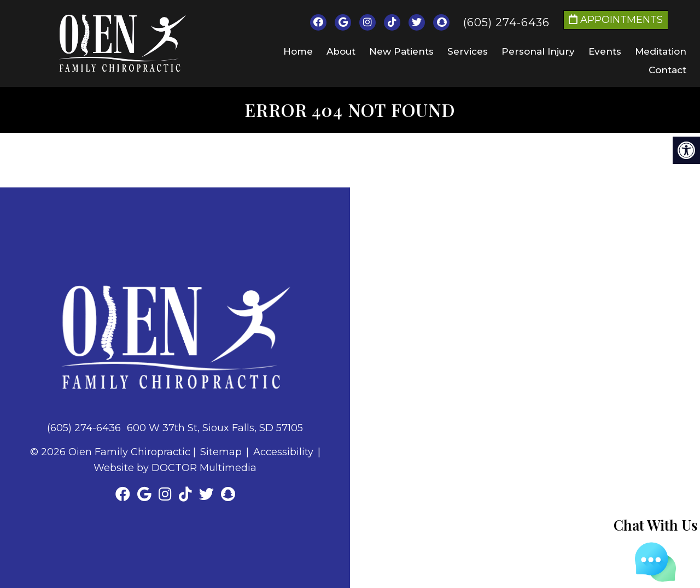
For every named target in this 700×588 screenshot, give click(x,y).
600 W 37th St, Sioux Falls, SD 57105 (215, 428)
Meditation (661, 51)
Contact (667, 70)
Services (468, 51)
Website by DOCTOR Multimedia (175, 468)
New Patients (401, 51)
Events (605, 51)
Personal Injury (538, 51)
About (341, 51)
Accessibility (283, 452)
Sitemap (221, 452)
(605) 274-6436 (506, 22)
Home (298, 51)
